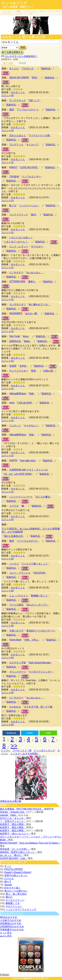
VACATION (39, 573)
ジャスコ (14, 564)
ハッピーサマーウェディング (21, 909)
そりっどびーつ (18, 672)
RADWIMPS (16, 313)
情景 (33, 371)
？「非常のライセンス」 (13, 821)
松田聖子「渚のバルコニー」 (15, 834)
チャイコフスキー (19, 371)
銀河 (33, 215)
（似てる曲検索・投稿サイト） (18, 7)
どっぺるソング (14, 3)
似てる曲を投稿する (12, 52)
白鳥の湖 (48, 371)
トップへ (6, 750)
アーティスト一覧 (22, 750)
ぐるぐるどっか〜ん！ (16, 242)
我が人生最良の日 (13, 536)
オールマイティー (15, 900)
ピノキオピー (16, 272)
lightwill (28, 978)
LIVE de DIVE (25, 403)
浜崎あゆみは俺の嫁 (11, 801)
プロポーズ (28, 69)
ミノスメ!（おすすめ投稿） (25, 754)
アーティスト (31, 12)
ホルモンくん (18, 92)
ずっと (8, 866)
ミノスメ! (56, 11)
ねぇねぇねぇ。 (35, 272)
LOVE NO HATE (29, 167)
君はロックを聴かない (16, 891)
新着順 (23, 63)
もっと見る (6, 933)
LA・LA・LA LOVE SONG (18, 474)
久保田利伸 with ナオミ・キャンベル (28, 470)
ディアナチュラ (18, 100)
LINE (48, 733)
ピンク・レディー (19, 247)
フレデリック (16, 145)
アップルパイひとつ (28, 110)
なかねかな (15, 707)
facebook (11, 733)
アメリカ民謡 (16, 605)
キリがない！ (31, 426)
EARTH (13, 460)
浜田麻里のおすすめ (11, 923)
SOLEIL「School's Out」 (13, 812)
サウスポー (37, 247)
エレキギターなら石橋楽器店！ (21, 56)
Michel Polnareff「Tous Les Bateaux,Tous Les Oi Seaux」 (30, 843)
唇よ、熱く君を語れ (16, 894)
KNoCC (13, 167)
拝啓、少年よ (32, 640)
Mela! (27, 341)
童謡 (12, 110)
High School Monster (40, 663)
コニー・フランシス (20, 573)
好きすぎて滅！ (13, 888)
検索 (23, 47)
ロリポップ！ (43, 978)
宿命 (32, 394)
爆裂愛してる (13, 903)
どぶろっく (15, 426)
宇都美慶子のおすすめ (12, 930)
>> (14, 746)
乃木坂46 (14, 177)
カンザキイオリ (18, 304)
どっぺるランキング (44, 750)
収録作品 (46, 69)
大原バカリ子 (16, 631)
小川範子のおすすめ (11, 920)
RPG (35, 78)
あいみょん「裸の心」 (12, 855)
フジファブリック (19, 215)
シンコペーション (29, 206)
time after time (28, 461)
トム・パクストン (19, 596)
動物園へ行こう (39, 596)
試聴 (6, 73)
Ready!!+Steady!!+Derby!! (18, 872)
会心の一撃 (31, 314)
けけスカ (9, 879)
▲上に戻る (6, 936)
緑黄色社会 (15, 341)
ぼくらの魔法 (43, 497)
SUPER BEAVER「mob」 (14, 858)
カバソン (43, 11)
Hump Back (15, 640)
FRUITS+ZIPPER (13, 869)
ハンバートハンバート (21, 497)
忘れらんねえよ (18, 135)
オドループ (32, 145)
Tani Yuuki (15, 336)
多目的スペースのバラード (40, 631)
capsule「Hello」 (9, 815)
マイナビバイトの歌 (39, 135)
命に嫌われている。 (39, 304)
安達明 (13, 366)
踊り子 (8, 882)
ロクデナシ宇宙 (18, 663)
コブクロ (14, 506)
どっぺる (6, 12)
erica (12, 403)
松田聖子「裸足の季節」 (13, 824)
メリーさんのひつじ (28, 541)
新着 (19, 12)
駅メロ (13, 206)
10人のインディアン (37, 605)
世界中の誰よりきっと (16, 875)
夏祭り (32, 282)
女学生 (23, 366)
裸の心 (9, 897)
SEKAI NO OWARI (19, 77)
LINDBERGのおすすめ (12, 927)
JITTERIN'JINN (17, 281)
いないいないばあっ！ (21, 237)
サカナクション (14, 906)
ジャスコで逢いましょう (35, 564)
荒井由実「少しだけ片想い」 (15, 849)
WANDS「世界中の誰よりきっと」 (18, 852)
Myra (26, 336)
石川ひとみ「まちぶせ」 (13, 818)
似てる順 (8, 63)
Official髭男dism (18, 394)
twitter (30, 733)
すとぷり (14, 69)
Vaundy (8, 885)
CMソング (34, 100)
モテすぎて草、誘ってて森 (38, 707)
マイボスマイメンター (40, 672)
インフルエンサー (31, 177)
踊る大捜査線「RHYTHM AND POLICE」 (22, 809)
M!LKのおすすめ (9, 917)
